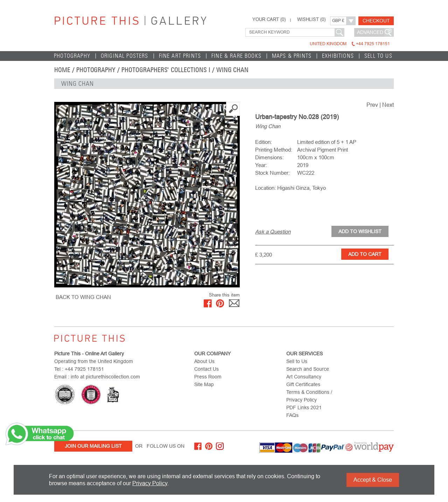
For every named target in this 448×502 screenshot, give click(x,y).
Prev (372, 105)
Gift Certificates (303, 384)
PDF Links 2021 (304, 407)
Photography (72, 56)
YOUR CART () (269, 20)
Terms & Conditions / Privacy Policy (309, 396)
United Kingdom (350, 44)
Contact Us (206, 369)
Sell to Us (378, 56)
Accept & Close (373, 480)
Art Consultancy (304, 377)
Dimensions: (269, 157)
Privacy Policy (150, 483)
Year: (261, 165)
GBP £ (338, 21)
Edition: (264, 142)
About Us (204, 361)
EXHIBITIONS (338, 56)
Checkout (376, 21)
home (62, 70)
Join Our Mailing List (93, 446)
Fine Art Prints (180, 56)
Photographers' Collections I (166, 70)
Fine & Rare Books (236, 56)
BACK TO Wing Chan (83, 297)
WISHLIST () (311, 20)
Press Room (208, 377)
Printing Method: (274, 150)
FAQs (292, 415)
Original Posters (125, 56)
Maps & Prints (292, 56)
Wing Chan (233, 70)
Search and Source (308, 369)
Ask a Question (273, 232)
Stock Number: (272, 173)
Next (388, 105)
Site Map (204, 384)
